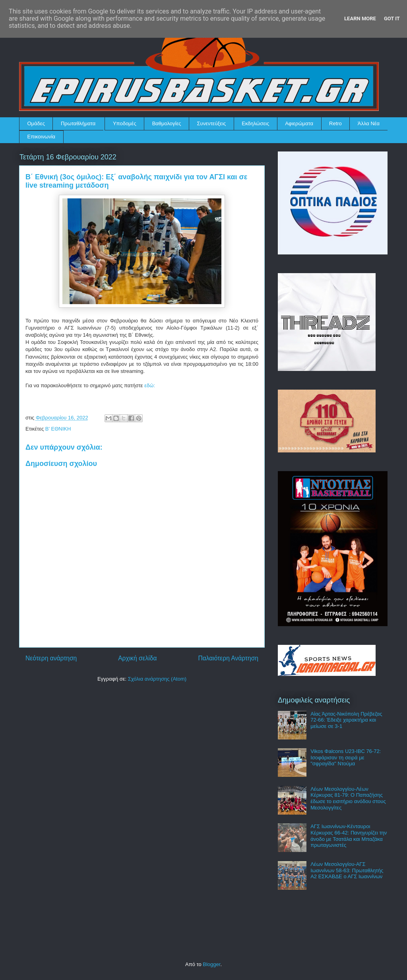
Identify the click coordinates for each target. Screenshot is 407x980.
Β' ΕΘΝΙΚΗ (58, 429)
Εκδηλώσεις (255, 123)
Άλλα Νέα (369, 123)
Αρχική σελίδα (137, 658)
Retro (335, 123)
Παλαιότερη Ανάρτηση (228, 658)
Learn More (360, 18)
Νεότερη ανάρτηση (51, 658)
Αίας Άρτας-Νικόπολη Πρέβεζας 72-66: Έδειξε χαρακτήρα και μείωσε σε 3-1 (346, 720)
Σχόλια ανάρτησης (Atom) (157, 679)
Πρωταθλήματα (78, 123)
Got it (392, 18)
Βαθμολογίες (167, 123)
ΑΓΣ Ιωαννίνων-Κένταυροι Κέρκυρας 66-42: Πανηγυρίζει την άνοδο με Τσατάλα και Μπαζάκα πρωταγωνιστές (349, 836)
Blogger (211, 964)
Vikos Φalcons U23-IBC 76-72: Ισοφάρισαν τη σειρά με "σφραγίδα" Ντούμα (346, 757)
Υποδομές (125, 123)
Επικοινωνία (42, 137)
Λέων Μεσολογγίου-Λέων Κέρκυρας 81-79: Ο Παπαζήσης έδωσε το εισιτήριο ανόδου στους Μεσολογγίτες (348, 798)
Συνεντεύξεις (212, 123)
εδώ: (150, 385)
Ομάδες (36, 123)
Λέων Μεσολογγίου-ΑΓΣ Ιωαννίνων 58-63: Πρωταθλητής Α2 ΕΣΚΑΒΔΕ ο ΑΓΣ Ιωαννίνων (347, 870)
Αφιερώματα (299, 123)
